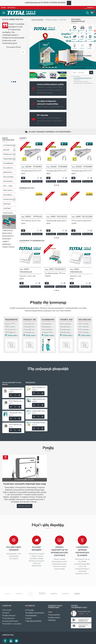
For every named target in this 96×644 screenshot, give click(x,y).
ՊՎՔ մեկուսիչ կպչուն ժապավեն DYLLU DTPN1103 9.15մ (16, 397)
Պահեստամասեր (11, 292)
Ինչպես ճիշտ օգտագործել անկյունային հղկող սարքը (25, 456)
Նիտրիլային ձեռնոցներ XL (81, 193)
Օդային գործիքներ (66, 292)
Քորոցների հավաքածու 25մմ (39, 395)
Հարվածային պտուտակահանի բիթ (39, 383)
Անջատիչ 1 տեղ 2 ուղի (29, 248)
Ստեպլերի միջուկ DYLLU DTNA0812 (82, 143)
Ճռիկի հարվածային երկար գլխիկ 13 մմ (39, 372)
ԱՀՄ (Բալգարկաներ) (85, 292)
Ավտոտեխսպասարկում (48, 292)
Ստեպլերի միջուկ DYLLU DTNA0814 (57, 143)
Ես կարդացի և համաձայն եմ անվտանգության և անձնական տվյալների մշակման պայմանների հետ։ (82, 80)
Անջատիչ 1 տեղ (77, 248)
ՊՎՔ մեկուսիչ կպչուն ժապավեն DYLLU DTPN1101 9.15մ (57, 193)
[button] (4, 52)
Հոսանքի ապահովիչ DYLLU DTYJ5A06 (32, 143)
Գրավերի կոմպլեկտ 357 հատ (57, 246)
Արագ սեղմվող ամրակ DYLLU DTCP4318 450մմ (39, 360)
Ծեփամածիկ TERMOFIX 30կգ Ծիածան (32, 196)
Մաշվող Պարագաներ (30, 292)
